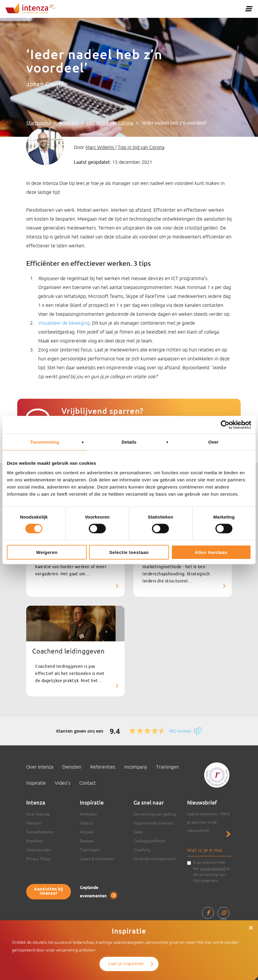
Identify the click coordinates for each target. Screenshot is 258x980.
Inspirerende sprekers (153, 823)
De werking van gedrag (155, 814)
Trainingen (167, 767)
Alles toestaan (211, 552)
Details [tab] (129, 442)
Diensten (72, 767)
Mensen (34, 823)
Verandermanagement (154, 859)
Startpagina (38, 123)
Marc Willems (100, 147)
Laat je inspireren (126, 964)
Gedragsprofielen (150, 841)
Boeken (87, 841)
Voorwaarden (39, 850)
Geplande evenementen (98, 892)
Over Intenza (40, 767)
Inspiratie (36, 783)
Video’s (63, 783)
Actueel (87, 832)
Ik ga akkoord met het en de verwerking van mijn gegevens (212, 871)
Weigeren (47, 552)
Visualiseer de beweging (64, 323)
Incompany (136, 767)
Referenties (103, 767)
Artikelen (69, 123)
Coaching (142, 850)
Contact (87, 783)
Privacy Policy (38, 859)
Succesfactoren (40, 832)
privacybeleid (213, 869)
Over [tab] (213, 442)
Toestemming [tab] (45, 442)
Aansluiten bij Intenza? (49, 892)
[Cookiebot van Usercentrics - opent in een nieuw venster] (225, 425)
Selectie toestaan (129, 552)
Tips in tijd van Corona (110, 123)
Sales (138, 832)
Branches (35, 841)
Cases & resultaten (97, 859)
